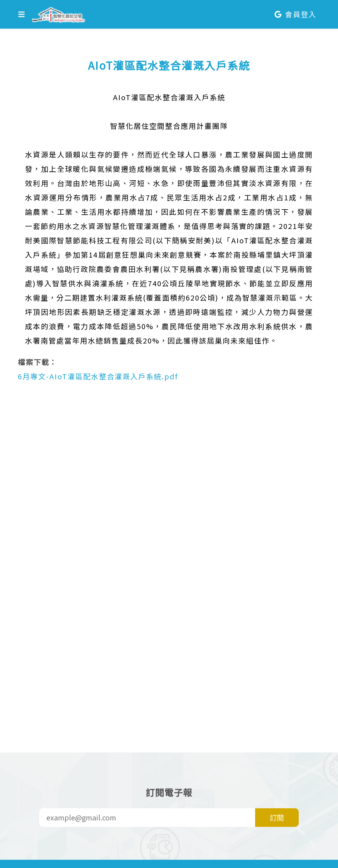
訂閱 (277, 817)
